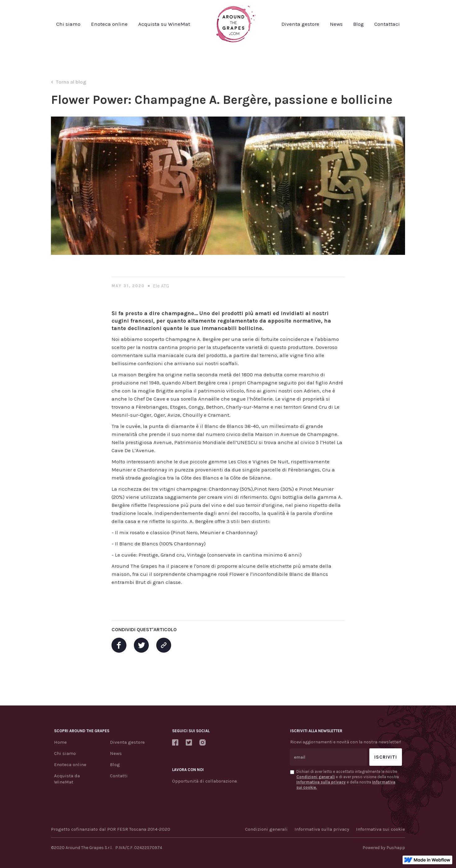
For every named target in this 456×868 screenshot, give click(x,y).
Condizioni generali (266, 829)
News (336, 24)
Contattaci (387, 24)
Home (60, 742)
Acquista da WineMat (67, 779)
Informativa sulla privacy (322, 829)
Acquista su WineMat (164, 24)
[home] (236, 24)
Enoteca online (109, 24)
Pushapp (396, 848)
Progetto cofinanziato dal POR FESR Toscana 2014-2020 (111, 829)
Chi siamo (68, 24)
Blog (358, 24)
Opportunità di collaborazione (205, 781)
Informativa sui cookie (381, 829)
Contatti (119, 776)
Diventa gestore (300, 24)
